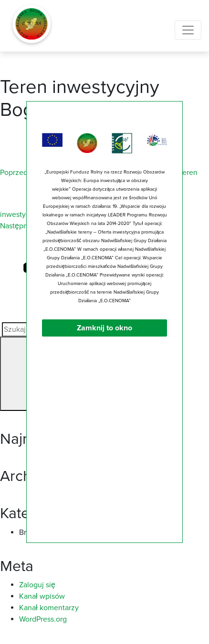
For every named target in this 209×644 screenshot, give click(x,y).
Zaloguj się (37, 585)
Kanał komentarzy (49, 608)
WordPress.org (43, 619)
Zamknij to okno (104, 331)
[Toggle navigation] (188, 30)
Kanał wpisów (42, 596)
